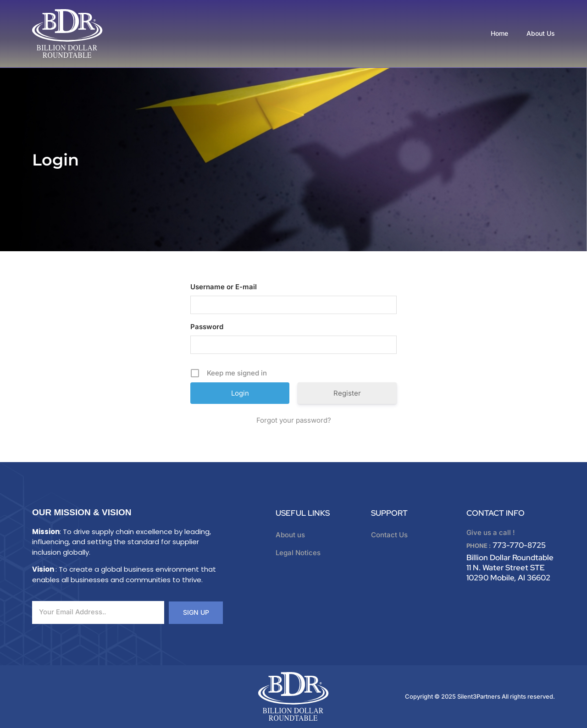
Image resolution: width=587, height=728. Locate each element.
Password (207, 327)
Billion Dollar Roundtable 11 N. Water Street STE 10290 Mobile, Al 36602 (510, 568)
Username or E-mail (224, 287)
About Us (541, 33)
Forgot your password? (294, 420)
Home (499, 33)
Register (347, 393)
